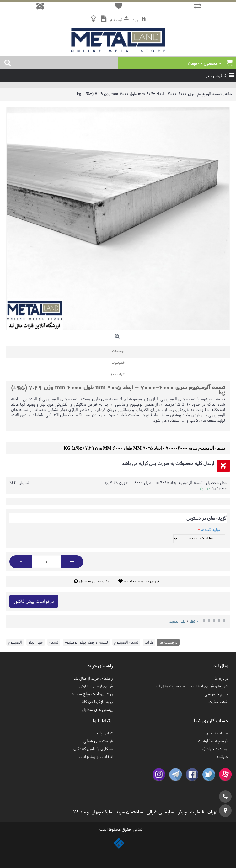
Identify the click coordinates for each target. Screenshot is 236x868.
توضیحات (118, 352)
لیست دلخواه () (214, 749)
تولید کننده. (211, 529)
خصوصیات (118, 363)
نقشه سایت (218, 702)
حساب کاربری (217, 733)
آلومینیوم (15, 642)
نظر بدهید (177, 621)
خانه (228, 94)
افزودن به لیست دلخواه (142, 581)
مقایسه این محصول (94, 581)
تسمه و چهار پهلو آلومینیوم (86, 642)
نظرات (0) (118, 375)
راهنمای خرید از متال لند (93, 678)
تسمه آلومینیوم (126, 642)
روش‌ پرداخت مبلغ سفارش (91, 694)
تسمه (54, 642)
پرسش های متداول (97, 710)
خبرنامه (222, 757)
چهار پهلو (36, 642)
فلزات (149, 642)
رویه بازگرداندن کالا (97, 702)
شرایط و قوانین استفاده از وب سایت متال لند (192, 686)
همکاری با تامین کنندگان (93, 749)
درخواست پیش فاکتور (34, 601)
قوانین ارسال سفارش (96, 686)
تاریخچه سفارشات (213, 741)
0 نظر (194, 621)
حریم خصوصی (216, 694)
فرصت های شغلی (98, 741)
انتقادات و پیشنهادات (96, 757)
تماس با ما (104, 733)
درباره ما (221, 678)
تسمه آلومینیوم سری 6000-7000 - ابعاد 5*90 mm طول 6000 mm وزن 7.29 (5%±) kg (149, 94)
